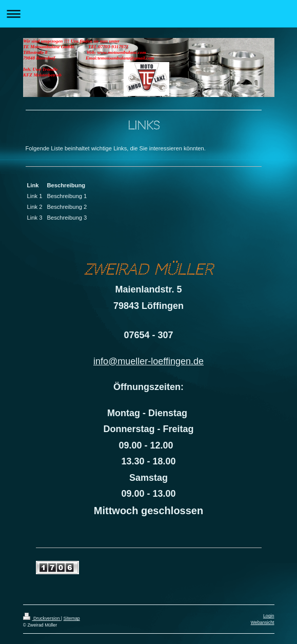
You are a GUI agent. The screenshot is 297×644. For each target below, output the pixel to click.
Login (269, 616)
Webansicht (263, 622)
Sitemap (71, 618)
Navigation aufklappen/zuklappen (148, 14)
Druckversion (42, 618)
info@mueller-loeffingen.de (148, 361)
